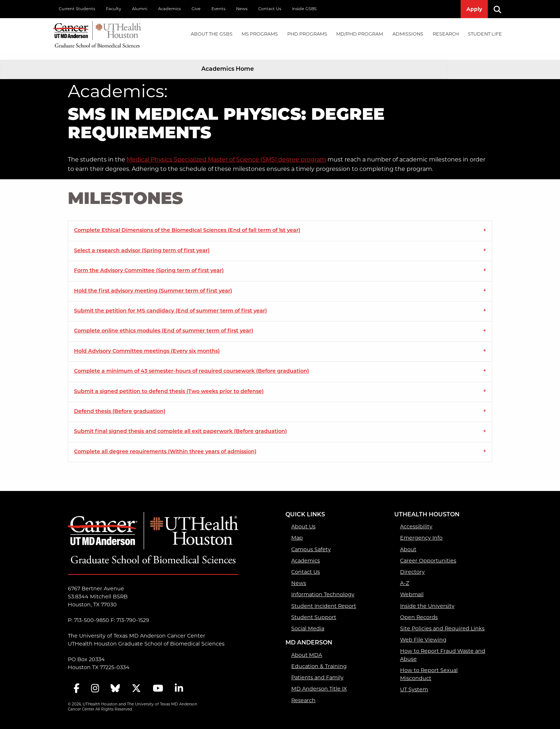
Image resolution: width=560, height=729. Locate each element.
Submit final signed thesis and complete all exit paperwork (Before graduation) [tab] (180, 423)
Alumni (140, 9)
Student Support (314, 608)
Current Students (77, 9)
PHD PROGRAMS (307, 34)
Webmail (412, 586)
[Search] (500, 9)
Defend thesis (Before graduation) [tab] (120, 403)
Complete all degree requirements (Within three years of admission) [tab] (165, 443)
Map (297, 529)
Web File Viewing (423, 631)
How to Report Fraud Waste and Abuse (443, 646)
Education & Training (319, 657)
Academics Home (228, 60)
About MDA (307, 646)
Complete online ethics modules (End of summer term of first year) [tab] (164, 322)
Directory (412, 563)
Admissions (408, 34)
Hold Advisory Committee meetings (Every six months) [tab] (147, 342)
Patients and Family (317, 669)
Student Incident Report (324, 597)
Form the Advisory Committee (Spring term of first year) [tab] (149, 262)
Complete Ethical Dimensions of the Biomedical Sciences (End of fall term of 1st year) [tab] (187, 222)
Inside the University (427, 597)
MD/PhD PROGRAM (360, 34)
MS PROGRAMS (260, 34)
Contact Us (270, 9)
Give (196, 9)
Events (218, 9)
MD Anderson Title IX (319, 680)
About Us (303, 518)
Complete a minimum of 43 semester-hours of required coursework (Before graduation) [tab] (192, 363)
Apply (474, 9)
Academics (169, 9)
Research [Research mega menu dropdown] (446, 34)
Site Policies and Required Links (442, 619)
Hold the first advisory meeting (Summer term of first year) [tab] (153, 282)
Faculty (114, 9)
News (242, 9)
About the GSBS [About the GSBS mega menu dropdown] (212, 34)
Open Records (419, 608)
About (408, 540)
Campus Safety (311, 540)
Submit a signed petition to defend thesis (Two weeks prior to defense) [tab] (169, 383)
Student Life (485, 34)
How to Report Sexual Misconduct (429, 665)
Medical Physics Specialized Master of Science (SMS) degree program (226, 151)
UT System (414, 680)
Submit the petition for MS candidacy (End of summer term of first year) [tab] (170, 302)
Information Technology (323, 586)
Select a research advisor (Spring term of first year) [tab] (142, 242)
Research (303, 691)
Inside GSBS (304, 9)
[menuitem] (212, 34)
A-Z (405, 574)
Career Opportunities (428, 552)
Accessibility (416, 518)
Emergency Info (421, 529)
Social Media (308, 619)
